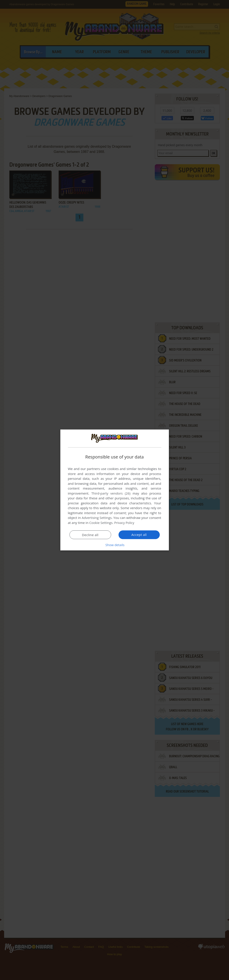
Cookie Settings (101, 523)
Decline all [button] (90, 535)
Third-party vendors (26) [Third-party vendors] (111, 493)
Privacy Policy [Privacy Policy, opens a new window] (124, 523)
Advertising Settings (97, 518)
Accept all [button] (139, 535)
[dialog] (115, 490)
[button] (115, 545)
